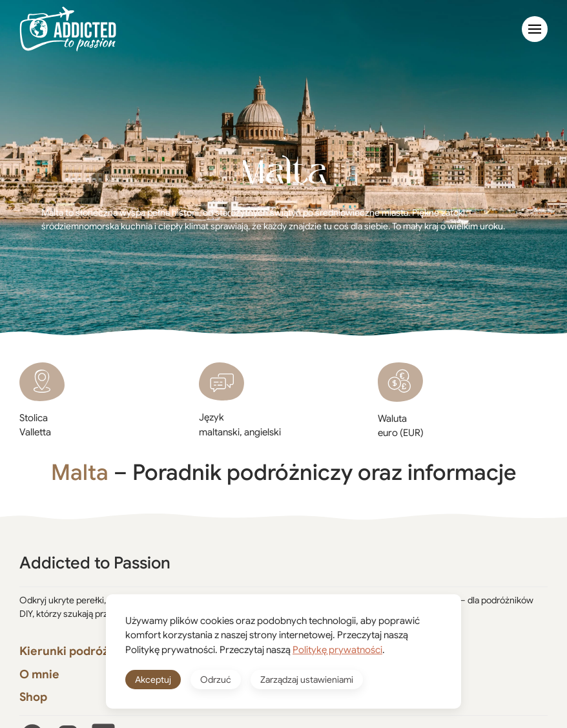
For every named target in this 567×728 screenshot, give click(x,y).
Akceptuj (153, 680)
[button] (535, 29)
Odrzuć (216, 680)
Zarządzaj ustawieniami (307, 680)
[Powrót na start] (68, 29)
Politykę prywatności (337, 650)
